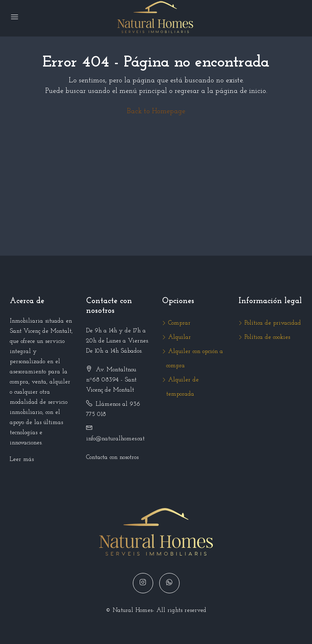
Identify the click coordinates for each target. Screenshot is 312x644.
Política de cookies (267, 337)
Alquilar (180, 337)
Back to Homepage (156, 111)
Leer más (22, 460)
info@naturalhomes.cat (115, 439)
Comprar (179, 323)
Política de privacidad (273, 323)
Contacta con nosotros (112, 458)
